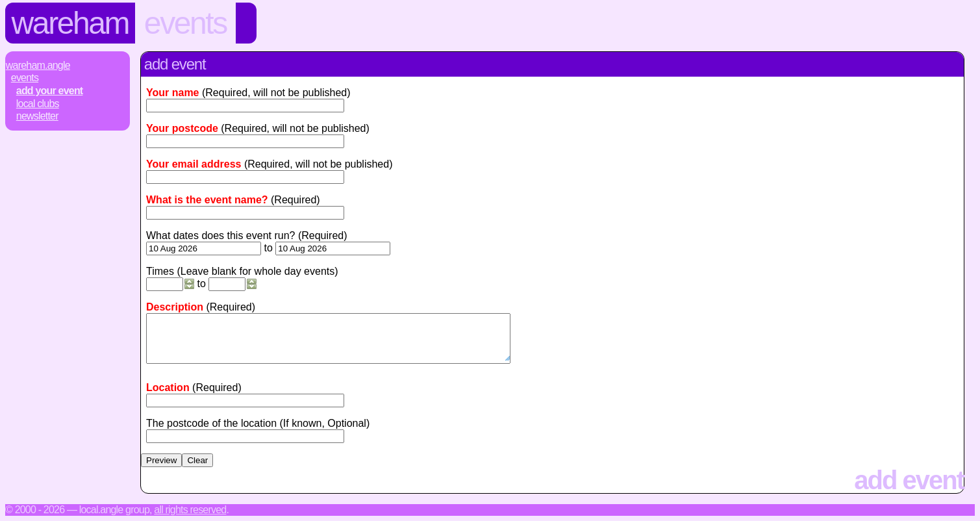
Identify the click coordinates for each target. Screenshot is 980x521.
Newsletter (37, 116)
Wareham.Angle (38, 65)
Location (168, 388)
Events (185, 23)
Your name (173, 93)
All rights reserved (190, 510)
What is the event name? (207, 200)
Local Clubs (38, 104)
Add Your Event (50, 91)
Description (175, 307)
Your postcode (182, 128)
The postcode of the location (211, 423)
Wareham (70, 23)
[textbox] (245, 400)
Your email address (194, 164)
